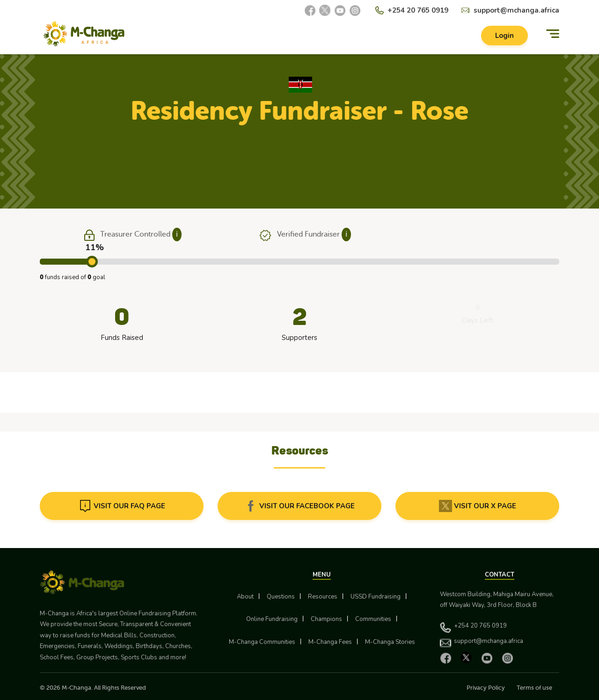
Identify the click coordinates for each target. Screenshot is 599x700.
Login (504, 36)
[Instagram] (355, 10)
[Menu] (553, 34)
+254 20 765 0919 (418, 10)
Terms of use (534, 688)
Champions (326, 619)
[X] (325, 10)
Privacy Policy (486, 688)
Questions (281, 597)
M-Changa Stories (390, 642)
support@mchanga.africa (516, 10)
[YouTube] (340, 10)
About (245, 597)
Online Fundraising (272, 619)
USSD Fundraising (376, 597)
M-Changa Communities (262, 642)
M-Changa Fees (330, 642)
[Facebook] (310, 10)
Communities (373, 619)
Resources (323, 597)
